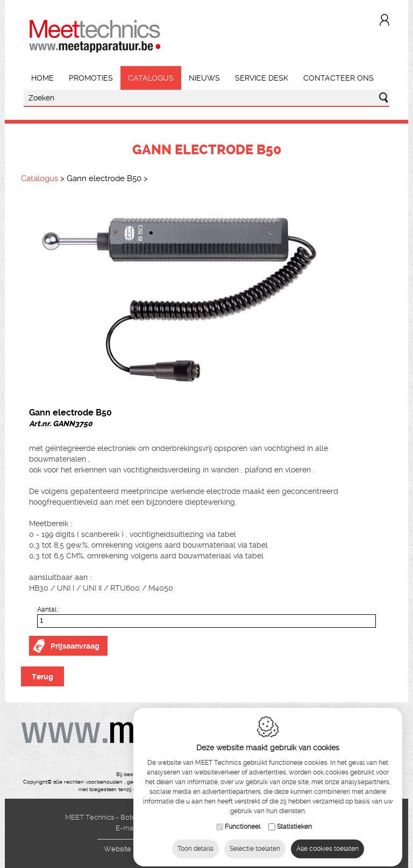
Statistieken (294, 821)
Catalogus (151, 78)
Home (42, 78)
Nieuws (204, 78)
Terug (42, 677)
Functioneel (243, 821)
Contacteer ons (339, 78)
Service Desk (262, 78)
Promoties (91, 78)
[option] (206, 299)
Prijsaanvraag (75, 646)
